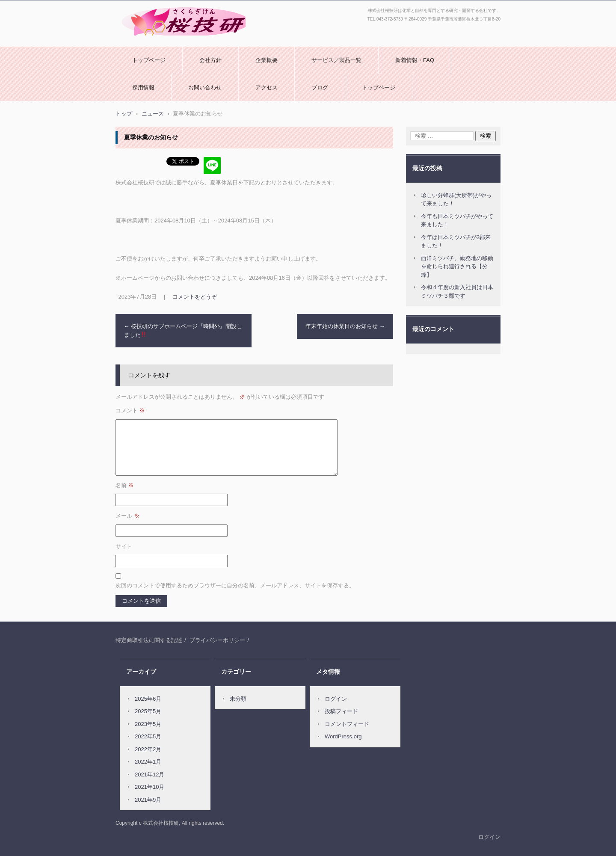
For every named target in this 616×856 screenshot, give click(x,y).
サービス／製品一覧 (336, 60)
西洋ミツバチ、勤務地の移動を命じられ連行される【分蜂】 (457, 267)
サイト (124, 546)
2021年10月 (150, 787)
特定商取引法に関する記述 (149, 640)
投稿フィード (341, 711)
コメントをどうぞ (195, 297)
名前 (125, 485)
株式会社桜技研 (138, 40)
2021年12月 (150, 775)
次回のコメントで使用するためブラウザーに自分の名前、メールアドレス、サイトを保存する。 (235, 585)
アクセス (267, 87)
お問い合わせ (205, 87)
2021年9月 (148, 800)
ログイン (336, 699)
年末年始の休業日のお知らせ (345, 326)
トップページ (149, 60)
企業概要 (267, 60)
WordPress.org (343, 736)
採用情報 (143, 87)
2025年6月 (148, 699)
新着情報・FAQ (415, 60)
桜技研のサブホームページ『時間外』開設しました (183, 330)
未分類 (238, 699)
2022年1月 (148, 762)
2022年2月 (148, 749)
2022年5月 (148, 736)
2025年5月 (148, 711)
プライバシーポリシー (217, 640)
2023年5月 (148, 724)
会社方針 (210, 60)
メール (127, 516)
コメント (130, 410)
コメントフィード (347, 724)
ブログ (320, 87)
